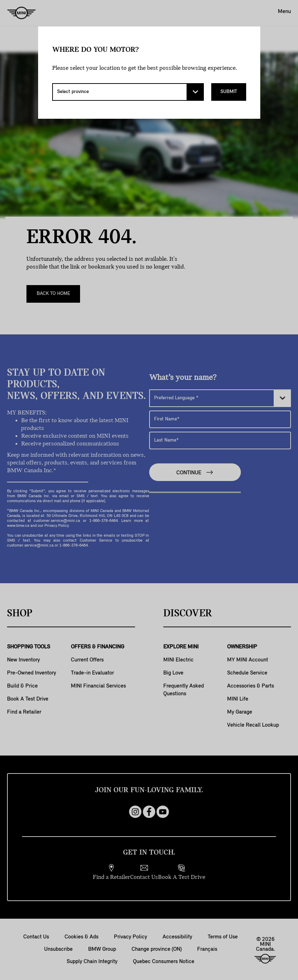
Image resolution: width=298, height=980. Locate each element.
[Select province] (128, 92)
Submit (229, 92)
